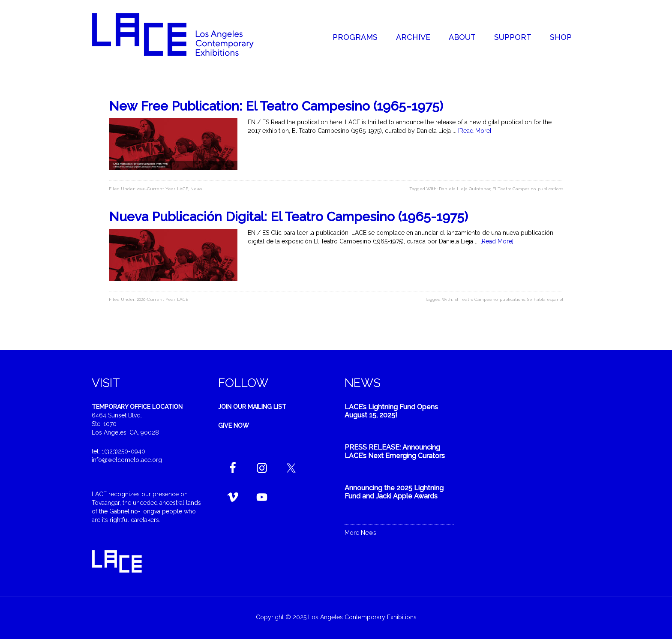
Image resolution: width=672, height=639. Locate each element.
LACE (183, 189)
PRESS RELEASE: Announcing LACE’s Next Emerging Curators (395, 451)
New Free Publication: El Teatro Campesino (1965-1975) (276, 106)
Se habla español (545, 299)
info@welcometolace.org (127, 460)
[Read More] (475, 131)
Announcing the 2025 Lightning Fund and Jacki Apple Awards (394, 492)
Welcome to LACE (182, 34)
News (196, 189)
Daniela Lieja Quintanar (465, 189)
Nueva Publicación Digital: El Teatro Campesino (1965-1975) (288, 217)
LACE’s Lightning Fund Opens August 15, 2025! (391, 411)
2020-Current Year (156, 189)
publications (550, 189)
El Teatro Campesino (514, 189)
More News (360, 533)
